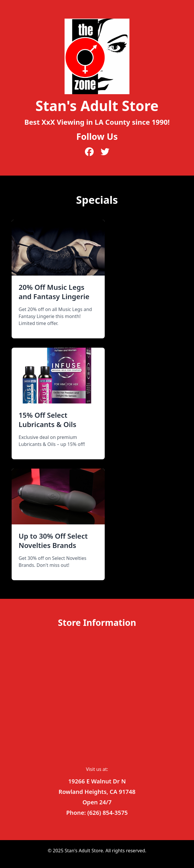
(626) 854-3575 (107, 813)
